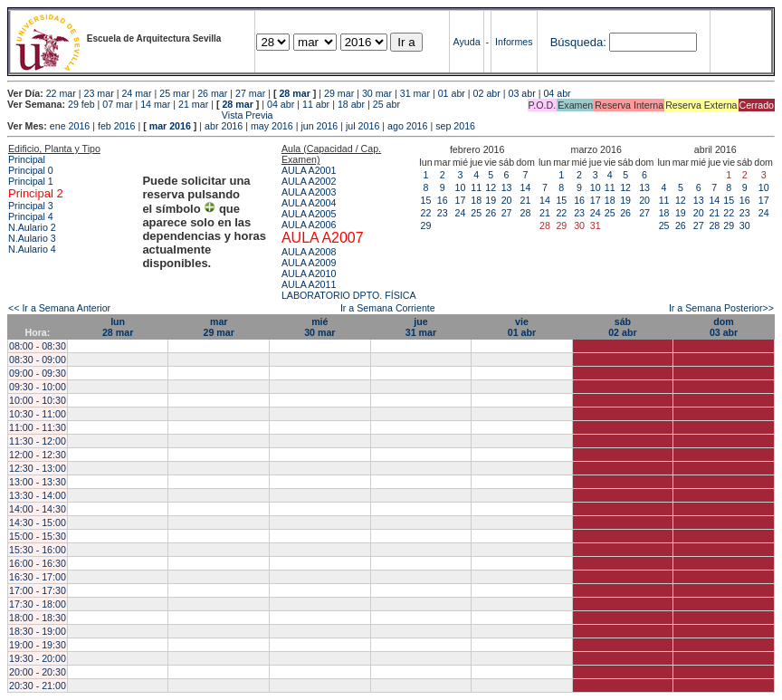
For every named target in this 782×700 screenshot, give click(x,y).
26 (491, 213)
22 (426, 213)
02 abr (487, 93)
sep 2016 (455, 126)
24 (461, 213)
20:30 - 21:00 (38, 686)
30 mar (377, 93)
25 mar (174, 93)
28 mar (294, 93)
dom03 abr (724, 327)
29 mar (339, 93)
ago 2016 (407, 126)
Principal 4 (31, 216)
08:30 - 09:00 (38, 360)
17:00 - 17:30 (38, 590)
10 (461, 187)
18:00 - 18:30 (38, 618)
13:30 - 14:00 (38, 495)
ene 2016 (70, 126)
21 (526, 200)
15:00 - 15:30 (38, 536)
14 (526, 187)
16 (443, 200)
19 (491, 200)
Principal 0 (31, 170)
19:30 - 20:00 (38, 658)
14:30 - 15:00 (38, 523)
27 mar (250, 93)
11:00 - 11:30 (38, 427)
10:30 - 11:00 (38, 414)
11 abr (316, 104)
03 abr (521, 93)
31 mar (415, 93)
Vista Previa (140, 115)
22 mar (61, 93)
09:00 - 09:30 (38, 373)
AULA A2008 (309, 252)
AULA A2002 (309, 181)
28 (526, 213)
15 (426, 200)
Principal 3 (31, 206)
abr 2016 (224, 126)
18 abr (351, 104)
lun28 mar (118, 327)
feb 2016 (116, 126)
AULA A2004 (309, 203)
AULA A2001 (309, 170)
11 (476, 187)
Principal (27, 159)
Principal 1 (31, 181)
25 (476, 213)
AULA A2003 (309, 192)
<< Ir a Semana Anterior (59, 308)
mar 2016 (170, 126)
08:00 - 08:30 (38, 346)
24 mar (136, 93)
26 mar (212, 93)
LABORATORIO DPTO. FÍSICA (349, 295)
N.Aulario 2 (32, 227)
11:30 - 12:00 (38, 441)
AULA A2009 (309, 263)
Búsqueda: (578, 42)
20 (507, 200)
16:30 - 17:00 (38, 577)
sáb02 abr (622, 327)
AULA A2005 (309, 214)
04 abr (557, 93)
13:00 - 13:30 (38, 482)
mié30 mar (319, 327)
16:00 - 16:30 (38, 563)
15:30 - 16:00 (38, 550)
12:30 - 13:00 (38, 468)
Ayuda (467, 42)
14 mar (155, 104)
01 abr (452, 93)
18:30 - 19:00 (38, 631)
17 (461, 200)
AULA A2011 (309, 284)
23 (443, 213)
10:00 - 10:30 (38, 400)
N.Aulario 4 (32, 249)
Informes (514, 42)
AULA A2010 (309, 273)
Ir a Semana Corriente (388, 308)
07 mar (117, 104)
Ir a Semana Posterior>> (721, 308)
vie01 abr (522, 327)
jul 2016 (362, 126)
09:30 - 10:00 (38, 387)
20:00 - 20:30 (38, 672)
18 (476, 200)
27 (507, 213)
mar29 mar (219, 327)
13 (507, 187)
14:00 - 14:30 (38, 509)
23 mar (99, 93)
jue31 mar (421, 327)
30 (745, 225)
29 (426, 225)
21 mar (193, 104)
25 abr (386, 104)
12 (491, 187)
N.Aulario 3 (32, 238)
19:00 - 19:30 (38, 645)
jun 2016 (319, 126)
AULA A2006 (309, 225)
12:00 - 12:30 (38, 455)
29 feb (81, 104)
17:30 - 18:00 (38, 604)
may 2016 (272, 126)
